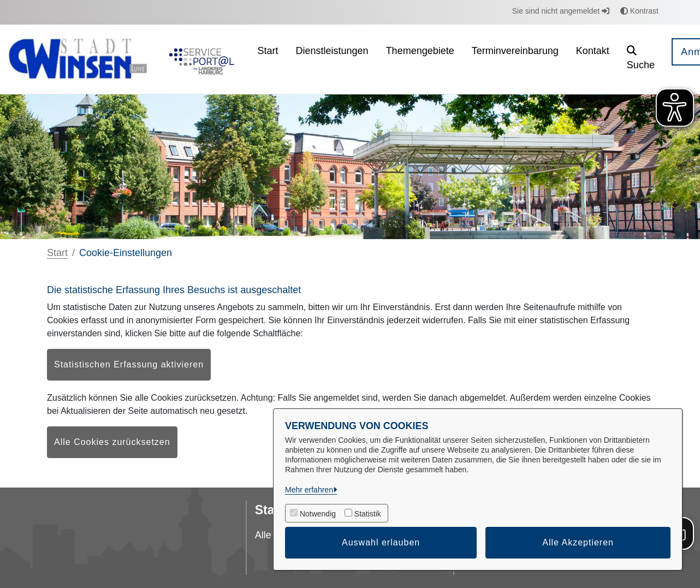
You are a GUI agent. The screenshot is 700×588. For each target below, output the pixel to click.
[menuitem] (268, 59)
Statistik (368, 514)
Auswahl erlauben (381, 542)
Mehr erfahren (309, 490)
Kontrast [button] (639, 11)
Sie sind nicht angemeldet (561, 11)
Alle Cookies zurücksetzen (112, 442)
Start (57, 253)
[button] (641, 59)
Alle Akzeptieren (578, 542)
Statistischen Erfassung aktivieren (129, 364)
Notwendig (318, 514)
